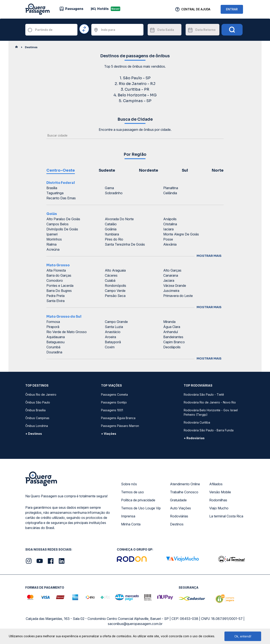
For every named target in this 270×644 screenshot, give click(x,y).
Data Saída (166, 30)
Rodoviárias (179, 516)
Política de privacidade (138, 500)
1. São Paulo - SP (135, 78)
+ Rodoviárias (194, 438)
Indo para (108, 30)
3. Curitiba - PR (135, 89)
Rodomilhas (218, 500)
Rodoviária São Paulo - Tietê (204, 394)
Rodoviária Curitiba (197, 422)
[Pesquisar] (232, 30)
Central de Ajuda (196, 9)
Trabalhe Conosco (184, 492)
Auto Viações (180, 508)
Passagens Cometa (114, 394)
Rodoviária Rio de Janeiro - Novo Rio (210, 402)
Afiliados (216, 484)
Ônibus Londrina (37, 426)
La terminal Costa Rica (226, 516)
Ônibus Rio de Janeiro (41, 394)
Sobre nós (129, 484)
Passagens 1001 (112, 410)
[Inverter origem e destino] (84, 29)
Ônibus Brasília (35, 410)
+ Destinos (34, 434)
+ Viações (109, 434)
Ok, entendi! (243, 636)
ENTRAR (232, 9)
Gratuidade (178, 500)
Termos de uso (132, 492)
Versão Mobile (220, 492)
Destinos (177, 524)
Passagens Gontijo (114, 402)
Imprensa (128, 516)
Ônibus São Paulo (38, 402)
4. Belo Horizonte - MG (135, 95)
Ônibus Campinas (37, 418)
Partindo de (44, 30)
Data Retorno (205, 30)
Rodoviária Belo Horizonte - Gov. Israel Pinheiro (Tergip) (211, 412)
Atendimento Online (185, 484)
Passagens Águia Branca (118, 418)
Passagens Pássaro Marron (120, 426)
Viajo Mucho (219, 508)
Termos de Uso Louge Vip (141, 508)
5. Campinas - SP (135, 101)
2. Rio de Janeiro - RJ (135, 84)
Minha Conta (131, 524)
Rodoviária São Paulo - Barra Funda (209, 430)
